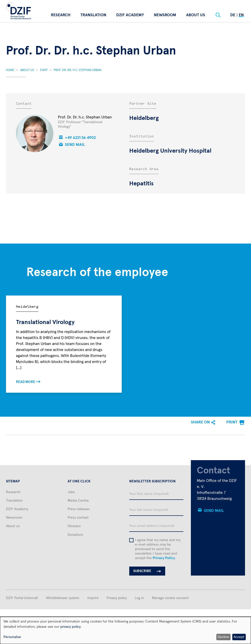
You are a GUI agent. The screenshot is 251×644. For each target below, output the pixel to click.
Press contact (78, 518)
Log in (139, 598)
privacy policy (70, 627)
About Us (27, 70)
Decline (223, 637)
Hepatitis (141, 184)
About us (196, 15)
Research (61, 15)
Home (10, 70)
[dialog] (125, 630)
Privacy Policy (164, 558)
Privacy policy (117, 598)
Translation (93, 15)
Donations (75, 535)
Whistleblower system (63, 598)
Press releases (79, 509)
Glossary (74, 526)
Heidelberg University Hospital (170, 151)
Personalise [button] (12, 637)
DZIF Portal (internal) (22, 598)
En (241, 15)
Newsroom (165, 15)
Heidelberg (144, 118)
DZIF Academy (130, 15)
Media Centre (78, 501)
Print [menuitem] (232, 422)
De (233, 15)
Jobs (71, 492)
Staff (44, 70)
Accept (239, 637)
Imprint (93, 598)
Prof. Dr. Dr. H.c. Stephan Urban (77, 70)
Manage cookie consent (170, 598)
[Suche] (218, 15)
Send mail (75, 145)
